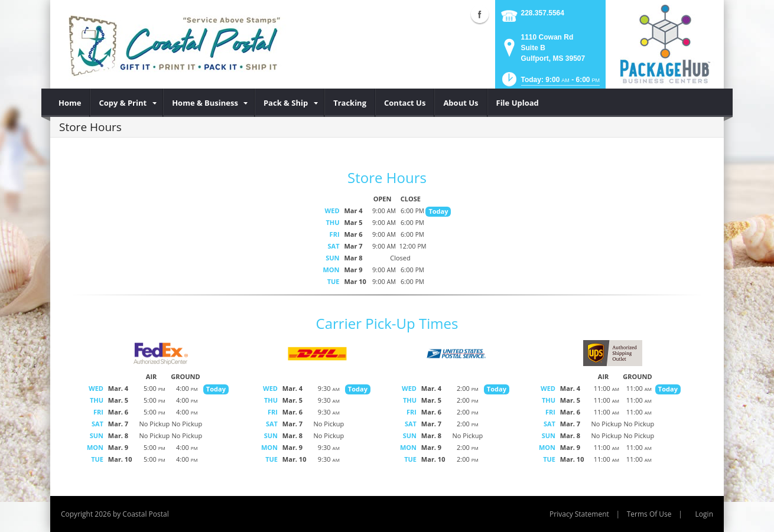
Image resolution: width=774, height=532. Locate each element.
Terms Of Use (649, 514)
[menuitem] (70, 103)
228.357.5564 (543, 13)
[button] (550, 83)
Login (704, 514)
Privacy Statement (579, 514)
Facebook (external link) (480, 14)
